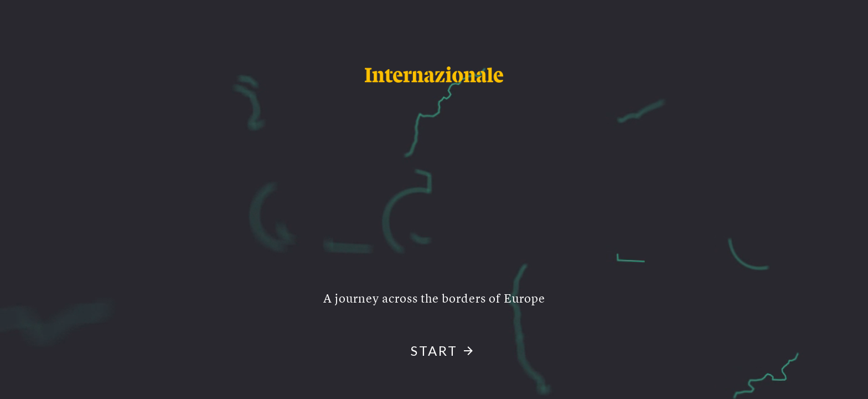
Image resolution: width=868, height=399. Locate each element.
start (434, 351)
